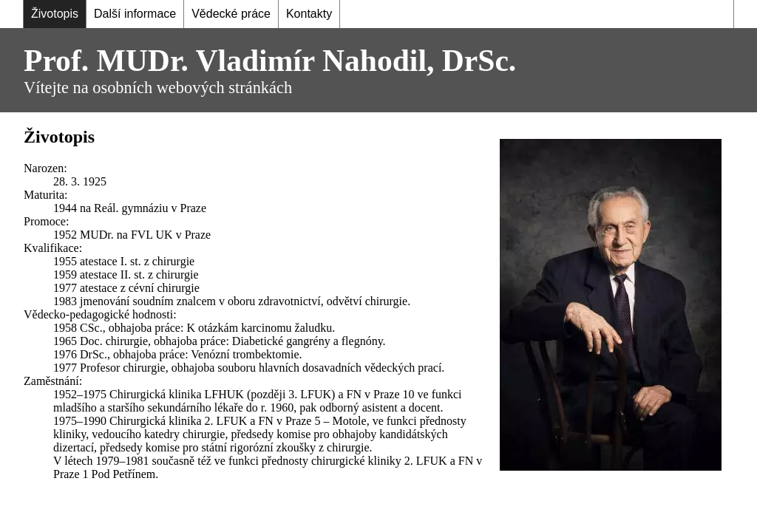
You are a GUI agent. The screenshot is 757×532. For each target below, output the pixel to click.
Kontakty (309, 14)
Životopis (55, 14)
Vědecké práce (231, 14)
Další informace (135, 14)
